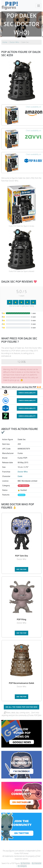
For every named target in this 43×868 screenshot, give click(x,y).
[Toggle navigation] (39, 6)
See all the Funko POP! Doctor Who (21, 707)
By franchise (25, 863)
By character (37, 863)
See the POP (22, 569)
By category (22, 866)
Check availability (27, 393)
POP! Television (24, 486)
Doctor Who (23, 472)
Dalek (20, 476)
